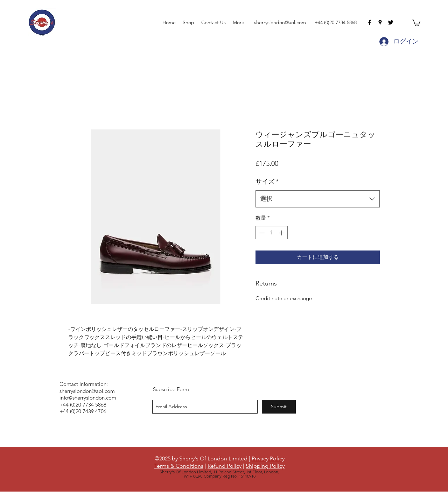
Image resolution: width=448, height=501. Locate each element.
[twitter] (391, 22)
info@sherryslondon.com (88, 398)
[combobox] (318, 199)
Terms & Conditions (179, 466)
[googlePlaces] (380, 22)
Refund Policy (225, 466)
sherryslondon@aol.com (280, 22)
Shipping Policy (265, 466)
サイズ (267, 182)
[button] (416, 22)
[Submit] (279, 407)
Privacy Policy (268, 458)
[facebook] (370, 22)
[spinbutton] (272, 233)
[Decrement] (261, 233)
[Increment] (282, 233)
